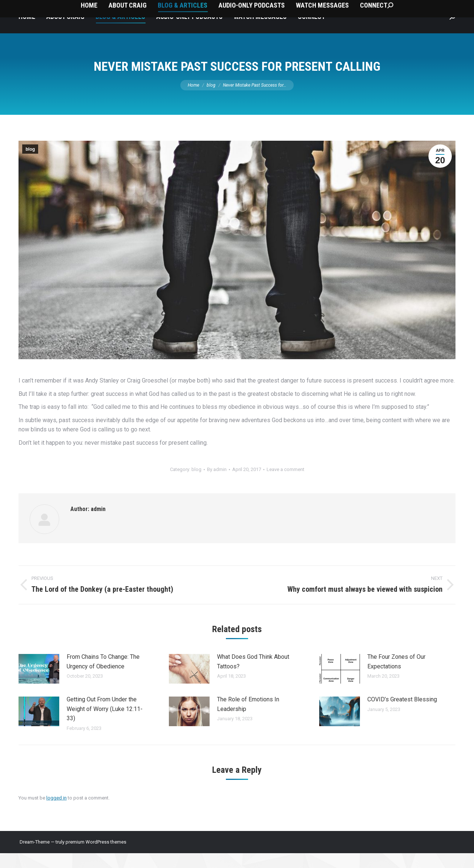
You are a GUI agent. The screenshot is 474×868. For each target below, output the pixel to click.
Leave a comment (286, 484)
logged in (56, 813)
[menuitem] (27, 31)
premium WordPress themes (96, 857)
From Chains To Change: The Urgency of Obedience (103, 676)
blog (30, 164)
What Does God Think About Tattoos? (253, 676)
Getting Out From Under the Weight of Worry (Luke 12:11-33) (105, 724)
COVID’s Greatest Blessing (402, 714)
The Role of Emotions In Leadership (248, 719)
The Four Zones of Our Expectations (396, 676)
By (217, 484)
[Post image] (39, 684)
